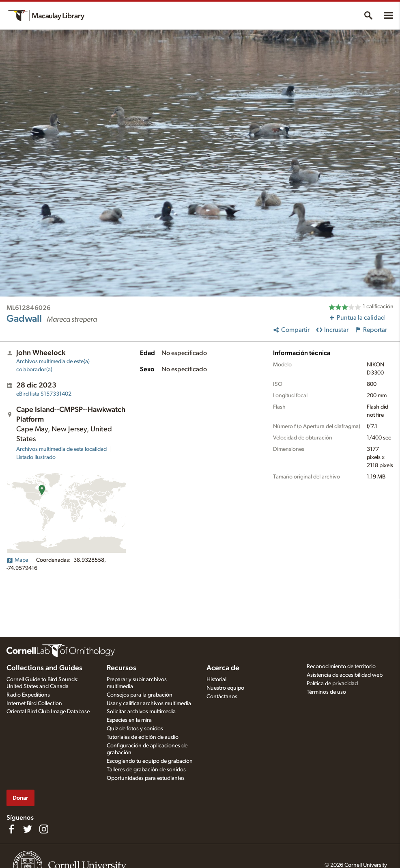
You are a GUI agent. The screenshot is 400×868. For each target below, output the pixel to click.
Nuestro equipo (225, 688)
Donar (20, 798)
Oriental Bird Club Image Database (48, 712)
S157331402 (44, 394)
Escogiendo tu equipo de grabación (150, 761)
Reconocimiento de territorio (341, 667)
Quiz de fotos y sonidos (135, 729)
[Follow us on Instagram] (44, 829)
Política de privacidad (332, 684)
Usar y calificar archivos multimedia (149, 703)
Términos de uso (326, 692)
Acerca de (223, 668)
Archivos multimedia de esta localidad (61, 449)
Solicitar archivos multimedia (141, 712)
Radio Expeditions (28, 695)
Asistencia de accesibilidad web (345, 675)
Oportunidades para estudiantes (146, 778)
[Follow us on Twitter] (28, 829)
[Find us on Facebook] (11, 829)
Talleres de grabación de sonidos (146, 770)
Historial (216, 680)
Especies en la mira (129, 720)
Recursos (122, 668)
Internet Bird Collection (34, 703)
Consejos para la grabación (140, 695)
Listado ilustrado (36, 457)
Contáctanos (222, 697)
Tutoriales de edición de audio (143, 737)
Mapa (17, 560)
